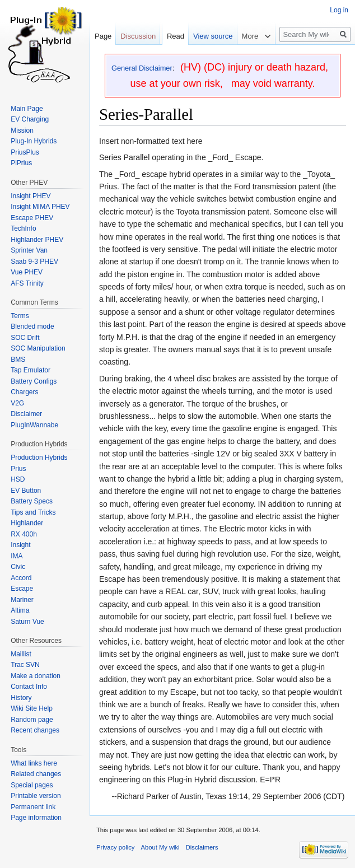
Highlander (27, 523)
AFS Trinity (27, 283)
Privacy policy (115, 847)
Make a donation (36, 676)
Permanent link (33, 807)
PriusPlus (25, 152)
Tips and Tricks (33, 512)
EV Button (26, 491)
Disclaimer (26, 414)
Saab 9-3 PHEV (34, 262)
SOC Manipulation (38, 348)
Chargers (24, 392)
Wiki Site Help (32, 708)
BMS (18, 360)
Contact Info (29, 687)
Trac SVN (25, 665)
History (21, 698)
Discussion (138, 36)
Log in (339, 10)
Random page (32, 720)
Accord (21, 578)
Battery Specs (32, 501)
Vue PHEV (27, 272)
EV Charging (30, 119)
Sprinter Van (29, 250)
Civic (18, 567)
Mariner (22, 600)
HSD (18, 479)
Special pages (32, 785)
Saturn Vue (27, 622)
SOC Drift (25, 338)
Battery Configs (34, 381)
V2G (17, 403)
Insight (20, 545)
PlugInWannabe (34, 425)
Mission (22, 130)
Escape (22, 589)
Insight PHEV (31, 196)
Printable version (36, 796)
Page (103, 36)
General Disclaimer (142, 68)
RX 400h (24, 534)
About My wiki (160, 847)
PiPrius (21, 163)
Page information (36, 818)
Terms (20, 316)
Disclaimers (202, 847)
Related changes (36, 774)
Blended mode (32, 326)
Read (176, 36)
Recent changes (35, 730)
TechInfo (23, 228)
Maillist (21, 654)
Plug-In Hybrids (34, 141)
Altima (20, 610)
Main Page (27, 109)
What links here (34, 763)
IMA (17, 556)
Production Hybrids (39, 458)
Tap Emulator (31, 370)
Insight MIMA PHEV (40, 207)
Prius (18, 469)
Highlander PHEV (37, 240)
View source (213, 36)
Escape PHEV (32, 218)
